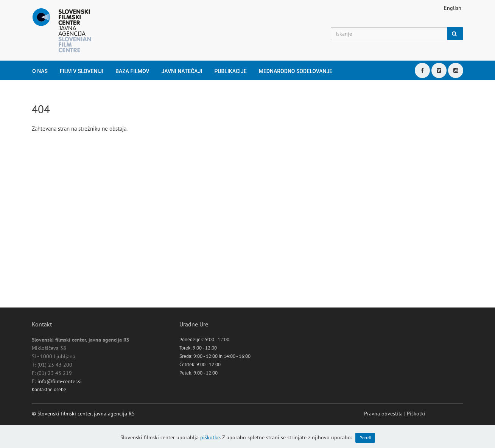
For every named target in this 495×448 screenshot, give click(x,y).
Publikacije (230, 71)
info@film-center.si (60, 381)
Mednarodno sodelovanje (296, 71)
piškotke (210, 437)
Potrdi (365, 438)
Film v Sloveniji (82, 71)
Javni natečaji (182, 71)
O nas (40, 71)
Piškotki (416, 414)
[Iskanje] (389, 34)
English (453, 8)
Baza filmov (132, 71)
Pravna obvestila (383, 414)
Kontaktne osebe (49, 389)
